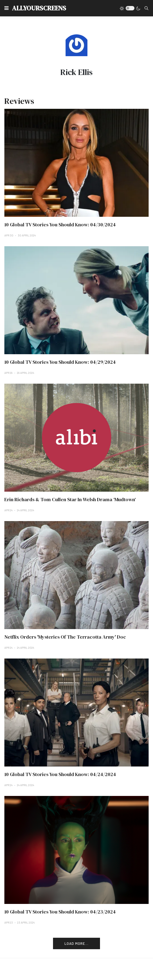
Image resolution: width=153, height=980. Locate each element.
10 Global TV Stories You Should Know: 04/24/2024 (60, 774)
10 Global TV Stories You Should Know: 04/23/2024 (60, 912)
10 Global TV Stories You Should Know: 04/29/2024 (60, 362)
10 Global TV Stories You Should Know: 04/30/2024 (60, 225)
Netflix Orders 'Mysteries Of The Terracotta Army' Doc (65, 637)
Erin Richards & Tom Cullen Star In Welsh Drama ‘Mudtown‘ (70, 499)
